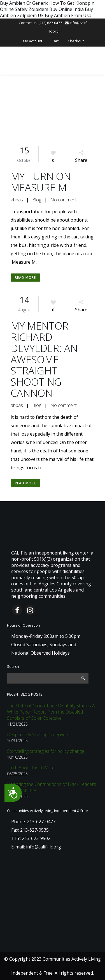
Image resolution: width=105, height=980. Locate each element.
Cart (55, 41)
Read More (25, 278)
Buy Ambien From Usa (68, 15)
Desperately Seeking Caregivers (38, 735)
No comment (64, 200)
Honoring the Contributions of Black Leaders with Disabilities (52, 787)
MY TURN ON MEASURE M (41, 182)
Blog (37, 200)
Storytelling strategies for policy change (46, 751)
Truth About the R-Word (31, 768)
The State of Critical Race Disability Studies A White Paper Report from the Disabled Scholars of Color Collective (51, 712)
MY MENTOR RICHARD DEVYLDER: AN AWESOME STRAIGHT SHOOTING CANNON (44, 359)
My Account (33, 41)
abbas (17, 200)
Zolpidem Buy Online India (56, 9)
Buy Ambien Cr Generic (24, 3)
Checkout (76, 41)
